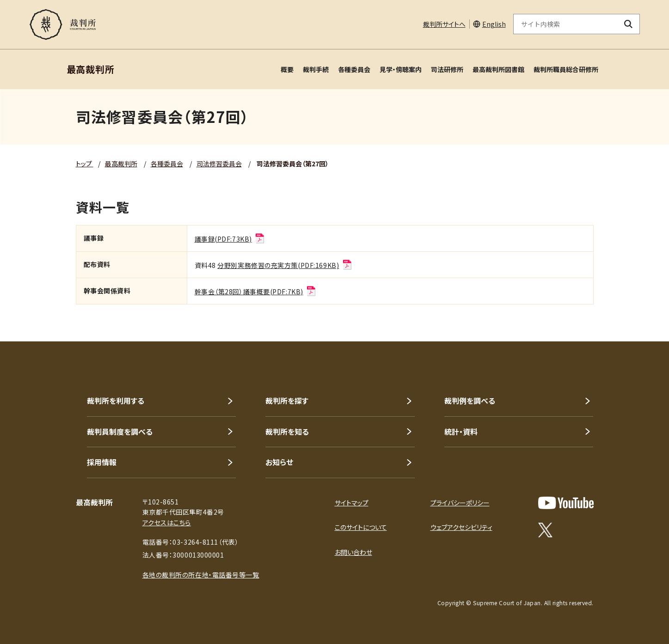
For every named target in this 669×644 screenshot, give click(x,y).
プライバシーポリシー (460, 503)
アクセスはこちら (167, 522)
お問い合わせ (353, 552)
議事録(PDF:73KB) (230, 239)
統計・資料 (461, 431)
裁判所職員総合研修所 (566, 69)
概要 (287, 69)
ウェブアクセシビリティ (461, 527)
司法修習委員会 (219, 164)
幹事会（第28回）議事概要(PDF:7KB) (256, 292)
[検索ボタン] (628, 24)
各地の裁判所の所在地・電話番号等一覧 (201, 575)
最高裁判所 (121, 164)
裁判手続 (316, 69)
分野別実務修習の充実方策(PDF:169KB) (285, 265)
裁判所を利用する (116, 401)
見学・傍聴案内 (401, 69)
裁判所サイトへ (444, 24)
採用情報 (102, 462)
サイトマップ (352, 503)
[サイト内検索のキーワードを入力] (565, 24)
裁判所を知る (287, 431)
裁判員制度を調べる (120, 431)
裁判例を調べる (470, 401)
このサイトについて (361, 527)
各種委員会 (354, 69)
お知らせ (279, 462)
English (494, 24)
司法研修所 (447, 69)
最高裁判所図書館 (498, 69)
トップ (85, 164)
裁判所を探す (287, 401)
